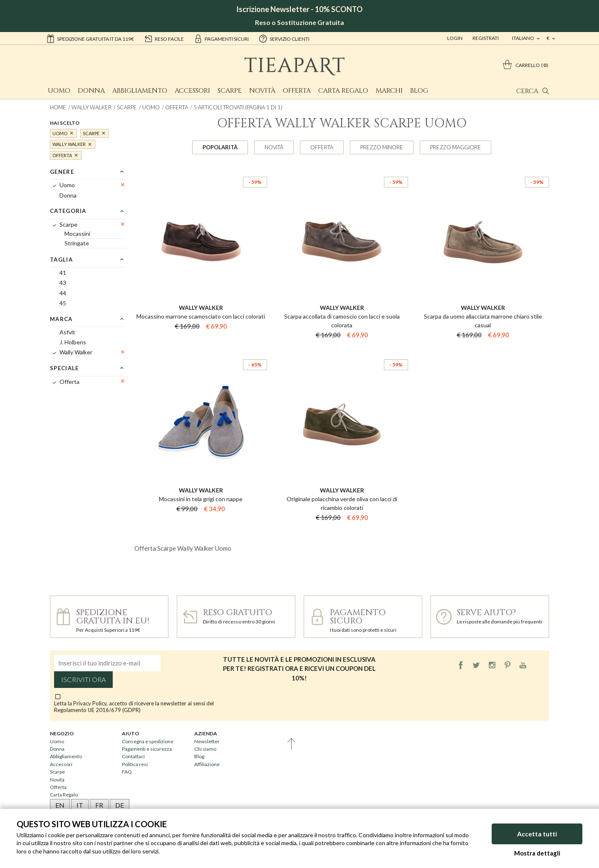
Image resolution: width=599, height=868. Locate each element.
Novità (262, 91)
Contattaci (133, 756)
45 (63, 303)
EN (60, 805)
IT (80, 805)
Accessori (192, 91)
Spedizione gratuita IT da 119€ (90, 38)
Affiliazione (207, 764)
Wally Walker (92, 107)
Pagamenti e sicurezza (147, 749)
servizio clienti (284, 38)
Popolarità (220, 147)
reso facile (164, 38)
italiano (524, 38)
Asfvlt (67, 332)
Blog (419, 91)
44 (63, 293)
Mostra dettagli (537, 853)
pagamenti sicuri (221, 38)
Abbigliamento (140, 91)
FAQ (127, 772)
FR (99, 805)
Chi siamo (205, 749)
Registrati (486, 38)
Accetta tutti (537, 834)
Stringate (77, 243)
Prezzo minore (382, 147)
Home (58, 107)
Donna (91, 91)
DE (120, 805)
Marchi (389, 91)
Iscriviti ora (84, 680)
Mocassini (77, 234)
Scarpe (230, 91)
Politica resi (135, 764)
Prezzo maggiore (455, 147)
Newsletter (207, 741)
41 (63, 273)
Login (455, 38)
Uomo (59, 91)
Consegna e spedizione (148, 741)
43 (63, 283)
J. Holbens (73, 342)
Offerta (297, 91)
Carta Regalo (343, 91)
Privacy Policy (90, 703)
